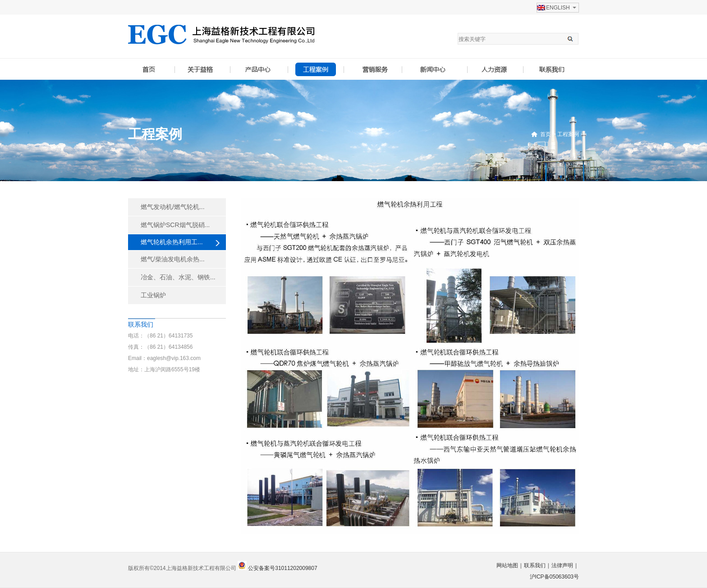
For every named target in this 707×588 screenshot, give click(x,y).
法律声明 (562, 565)
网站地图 (507, 565)
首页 (546, 134)
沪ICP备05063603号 (554, 577)
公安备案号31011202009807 (282, 568)
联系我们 (535, 565)
